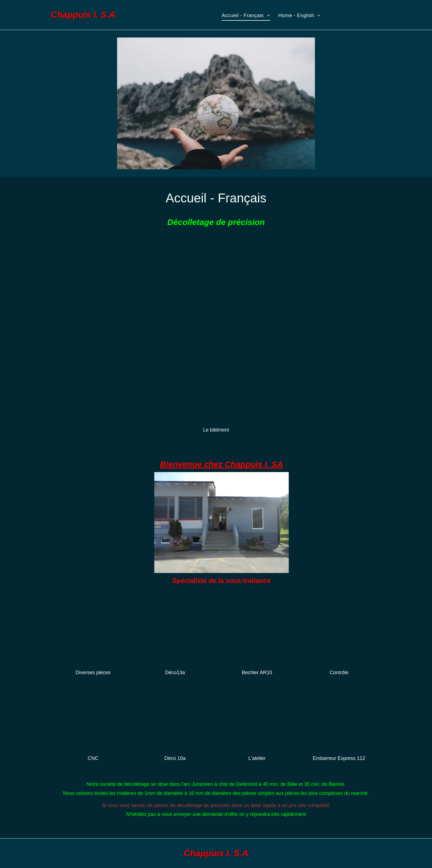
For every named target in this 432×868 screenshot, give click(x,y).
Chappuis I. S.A (83, 15)
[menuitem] (246, 15)
